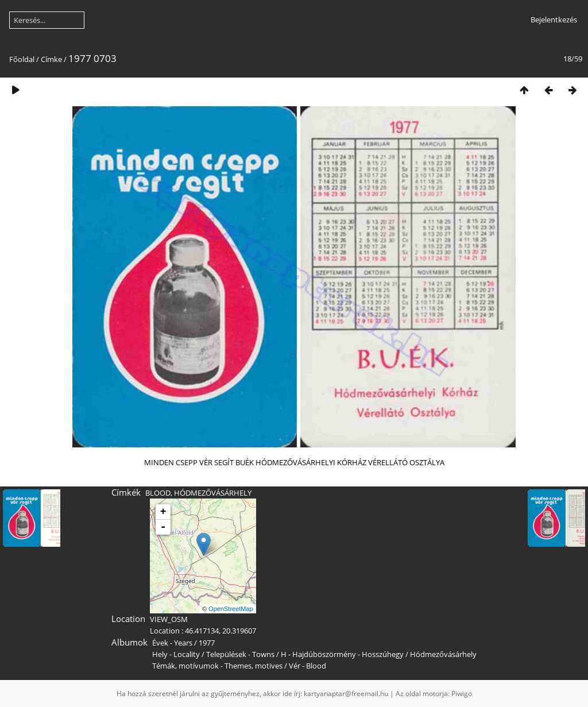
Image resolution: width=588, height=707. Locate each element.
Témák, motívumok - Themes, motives (217, 666)
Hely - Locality (176, 654)
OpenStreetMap (231, 609)
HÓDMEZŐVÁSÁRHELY (213, 493)
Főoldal (22, 59)
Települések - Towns (240, 654)
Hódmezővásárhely (443, 654)
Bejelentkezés (554, 20)
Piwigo (462, 694)
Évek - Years (172, 643)
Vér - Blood (307, 666)
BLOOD (158, 493)
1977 (207, 643)
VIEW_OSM (169, 619)
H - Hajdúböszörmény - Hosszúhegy (342, 654)
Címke (51, 59)
